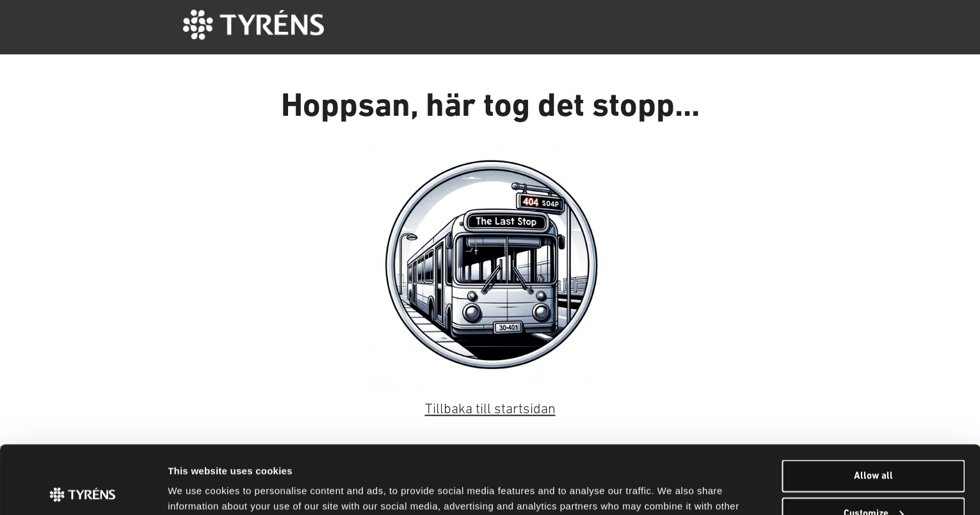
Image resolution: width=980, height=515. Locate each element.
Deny (873, 483)
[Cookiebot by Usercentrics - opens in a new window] (83, 490)
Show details (195, 489)
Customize (874, 445)
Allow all (873, 408)
